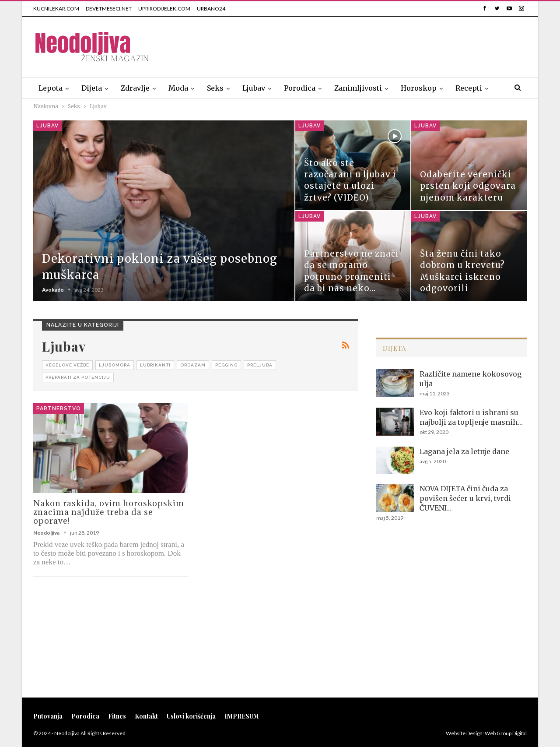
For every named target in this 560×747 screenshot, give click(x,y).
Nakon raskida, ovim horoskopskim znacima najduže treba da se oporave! (109, 512)
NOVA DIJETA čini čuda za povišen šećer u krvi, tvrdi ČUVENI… (465, 498)
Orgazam (193, 365)
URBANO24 (211, 9)
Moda (178, 88)
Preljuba (260, 365)
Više (463, 88)
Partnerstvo (59, 409)
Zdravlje (135, 88)
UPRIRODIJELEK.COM (164, 9)
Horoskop (419, 88)
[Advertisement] (367, 45)
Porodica (300, 88)
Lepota (51, 88)
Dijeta (92, 88)
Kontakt (146, 716)
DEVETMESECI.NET (109, 9)
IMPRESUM (242, 716)
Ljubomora (115, 365)
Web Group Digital (506, 733)
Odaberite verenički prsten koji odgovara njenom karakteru (468, 186)
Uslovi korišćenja (191, 716)
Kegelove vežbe (67, 365)
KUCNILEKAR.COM (56, 9)
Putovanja (48, 716)
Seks (215, 88)
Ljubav (254, 88)
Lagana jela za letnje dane (464, 451)
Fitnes (117, 716)
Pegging (226, 365)
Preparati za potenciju (78, 377)
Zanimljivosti (358, 88)
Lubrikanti (155, 365)
